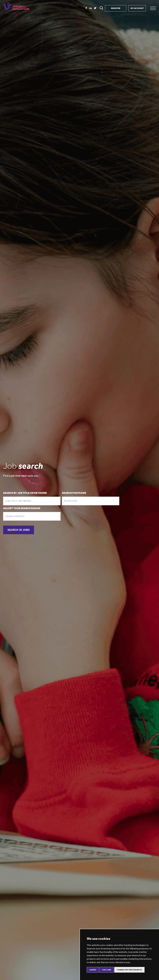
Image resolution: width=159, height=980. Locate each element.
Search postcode (74, 493)
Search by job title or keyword (25, 493)
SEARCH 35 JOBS (19, 530)
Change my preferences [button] (129, 970)
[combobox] (32, 516)
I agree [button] (93, 970)
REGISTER (116, 8)
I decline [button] (107, 970)
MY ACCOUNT (137, 8)
